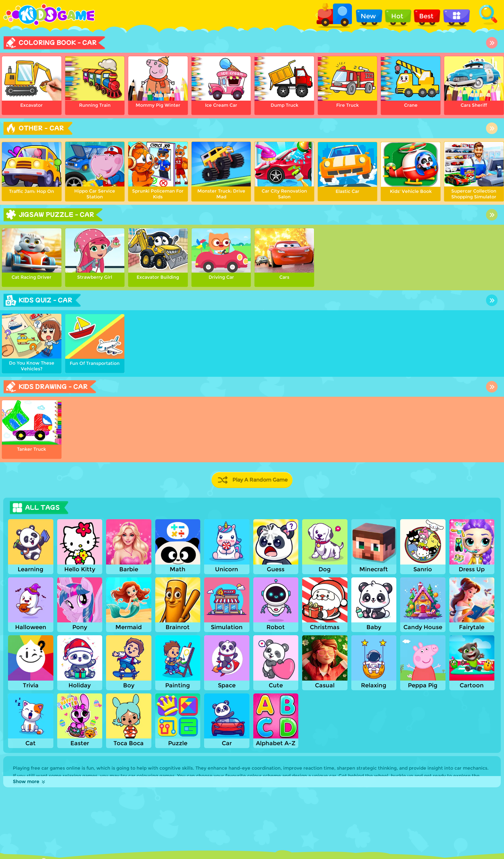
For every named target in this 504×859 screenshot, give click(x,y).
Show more (29, 782)
